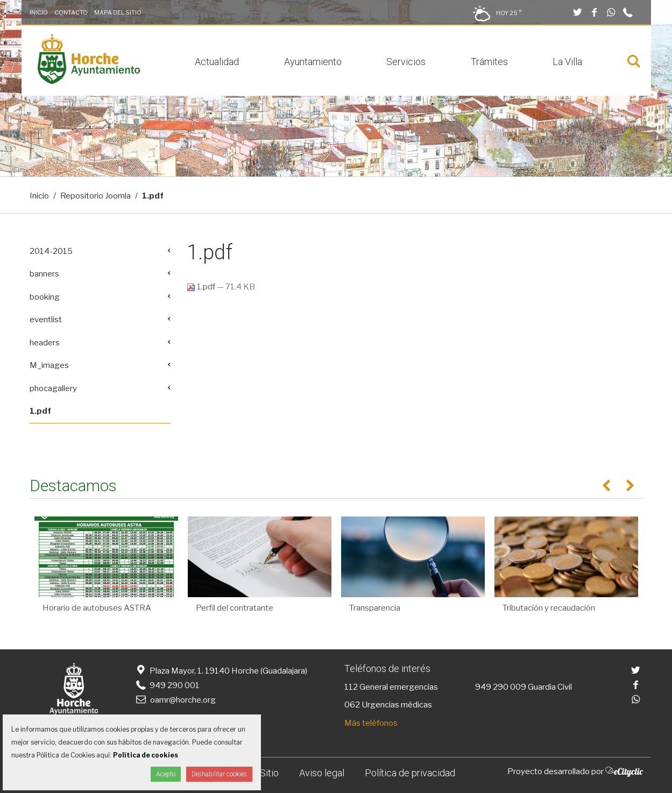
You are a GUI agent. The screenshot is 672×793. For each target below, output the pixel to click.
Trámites (489, 62)
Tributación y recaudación (549, 608)
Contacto (71, 12)
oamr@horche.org (175, 700)
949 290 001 (167, 685)
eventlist (46, 320)
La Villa (567, 62)
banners (44, 274)
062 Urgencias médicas (388, 705)
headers (45, 343)
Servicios (406, 62)
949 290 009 (501, 687)
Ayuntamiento (313, 62)
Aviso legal (322, 773)
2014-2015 (51, 251)
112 (351, 687)
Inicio (39, 12)
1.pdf (202, 287)
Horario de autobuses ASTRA (97, 608)
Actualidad (217, 62)
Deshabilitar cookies (219, 774)
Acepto (166, 774)
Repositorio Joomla (96, 196)
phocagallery (53, 388)
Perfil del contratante (235, 608)
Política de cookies (146, 755)
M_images (49, 365)
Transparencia (375, 608)
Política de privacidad (410, 773)
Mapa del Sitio (118, 12)
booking (45, 297)
